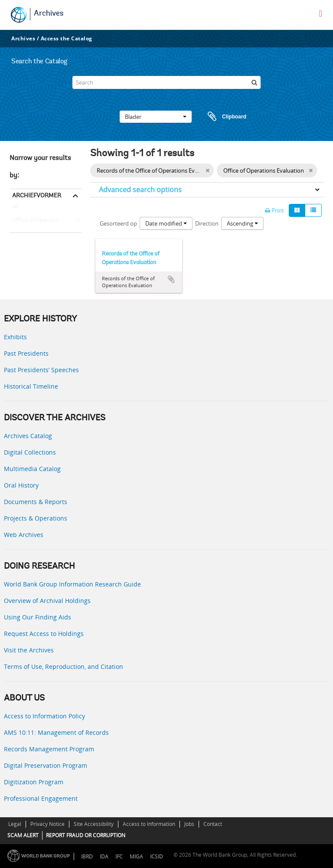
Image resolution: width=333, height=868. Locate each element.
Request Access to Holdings (44, 634)
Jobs (189, 824)
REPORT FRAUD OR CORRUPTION (86, 835)
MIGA (136, 857)
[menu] (321, 13)
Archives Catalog (28, 436)
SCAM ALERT (23, 835)
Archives (49, 14)
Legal (15, 824)
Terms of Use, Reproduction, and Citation (64, 667)
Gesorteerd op (118, 223)
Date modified (166, 223)
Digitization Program (34, 782)
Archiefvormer (37, 195)
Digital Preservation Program (46, 765)
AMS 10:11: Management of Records (56, 732)
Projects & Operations (36, 518)
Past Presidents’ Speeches (41, 370)
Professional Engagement (41, 798)
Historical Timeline (31, 386)
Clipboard (223, 117)
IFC (119, 857)
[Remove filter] (207, 170)
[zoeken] (254, 82)
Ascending (242, 223)
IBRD (87, 857)
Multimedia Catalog (32, 469)
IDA (104, 857)
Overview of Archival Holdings (47, 601)
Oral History (21, 485)
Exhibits (15, 337)
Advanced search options (140, 190)
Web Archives (24, 535)
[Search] (166, 82)
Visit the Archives (29, 650)
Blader (156, 117)
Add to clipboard (171, 279)
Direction (207, 223)
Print (274, 210)
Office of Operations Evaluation (46, 220)
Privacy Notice (47, 824)
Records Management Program (49, 749)
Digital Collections (30, 452)
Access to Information (149, 824)
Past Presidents (26, 353)
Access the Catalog (67, 38)
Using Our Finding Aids (38, 617)
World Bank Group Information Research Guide (72, 584)
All (16, 209)
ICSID (157, 857)
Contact (213, 824)
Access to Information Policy (44, 716)
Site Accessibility (94, 824)
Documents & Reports (36, 502)
